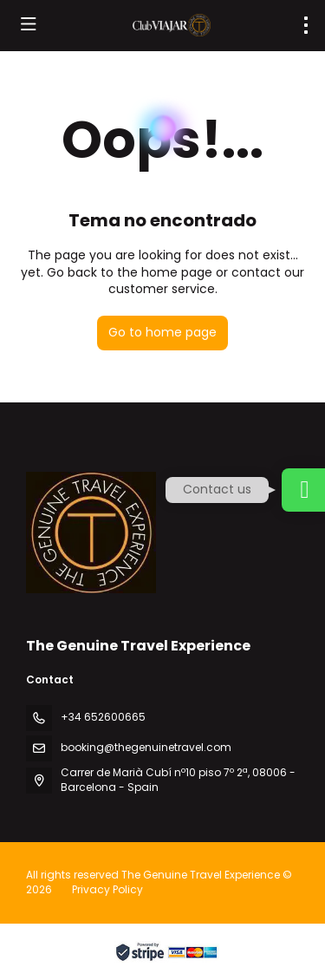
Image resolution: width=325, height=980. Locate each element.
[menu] (306, 25)
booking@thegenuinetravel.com (146, 747)
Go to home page (162, 332)
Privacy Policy (107, 889)
